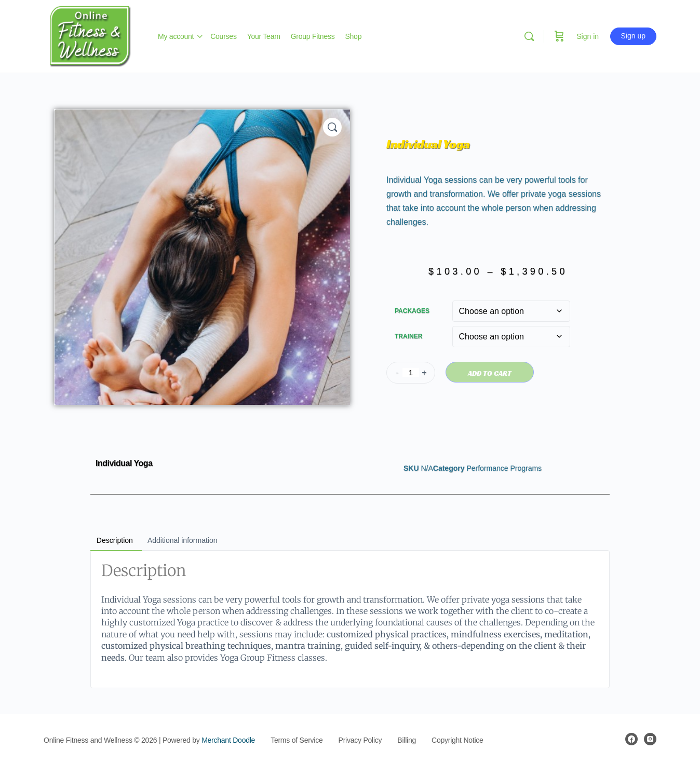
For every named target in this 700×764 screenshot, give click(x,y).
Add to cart (490, 373)
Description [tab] (115, 540)
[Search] (529, 36)
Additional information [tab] (183, 540)
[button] (332, 127)
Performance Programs (504, 468)
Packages (412, 311)
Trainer (408, 336)
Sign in (588, 36)
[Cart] (559, 36)
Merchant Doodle (228, 740)
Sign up (633, 36)
